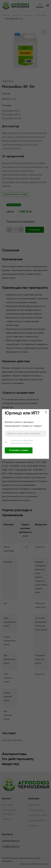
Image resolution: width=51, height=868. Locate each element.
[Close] (46, 412)
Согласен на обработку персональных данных (21, 442)
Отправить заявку (19, 450)
